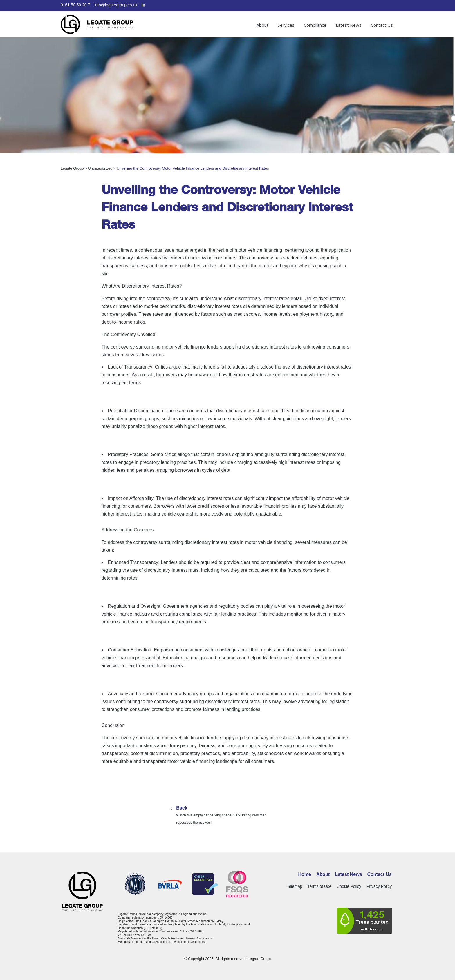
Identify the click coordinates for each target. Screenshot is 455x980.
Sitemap (295, 886)
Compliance (315, 25)
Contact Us (382, 25)
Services (286, 25)
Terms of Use (319, 886)
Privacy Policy (379, 886)
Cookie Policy (349, 886)
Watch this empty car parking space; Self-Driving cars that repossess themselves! (227, 815)
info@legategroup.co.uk (116, 5)
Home (305, 874)
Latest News (349, 25)
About (262, 25)
